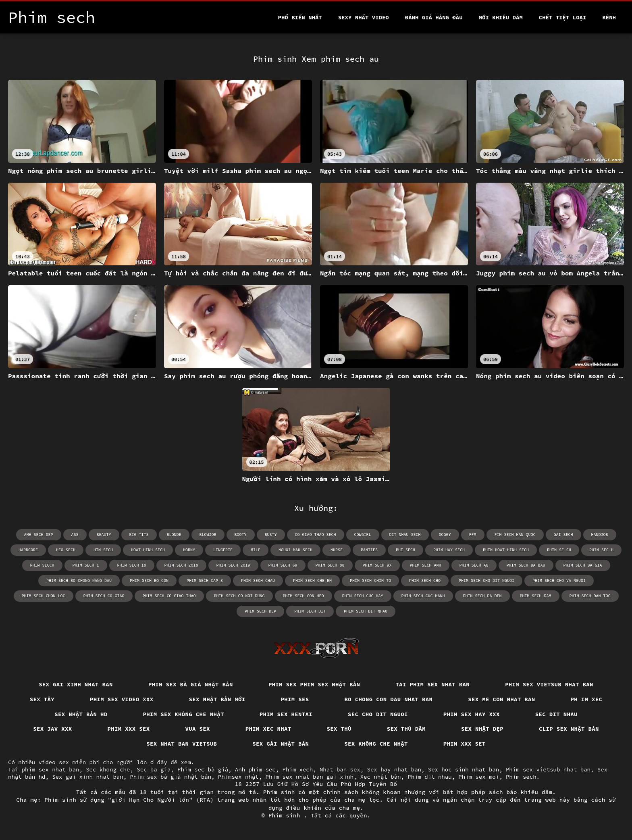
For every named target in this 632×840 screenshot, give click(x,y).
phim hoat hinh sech (506, 550)
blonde (174, 535)
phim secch (42, 565)
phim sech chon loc (44, 596)
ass (75, 535)
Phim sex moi (479, 777)
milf (256, 550)
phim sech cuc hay (363, 596)
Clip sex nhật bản (569, 729)
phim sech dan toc (590, 596)
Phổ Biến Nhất (300, 17)
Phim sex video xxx (122, 699)
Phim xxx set (465, 744)
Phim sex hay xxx (472, 714)
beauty (104, 535)
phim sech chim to (370, 580)
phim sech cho (425, 580)
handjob (600, 535)
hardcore (28, 550)
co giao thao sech (316, 535)
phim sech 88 (330, 565)
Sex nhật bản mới (217, 699)
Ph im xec (587, 699)
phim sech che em (312, 580)
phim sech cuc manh (423, 596)
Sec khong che (108, 769)
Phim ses (295, 699)
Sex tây (42, 699)
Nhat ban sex (340, 769)
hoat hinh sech (148, 550)
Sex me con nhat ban (501, 699)
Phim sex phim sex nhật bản (314, 684)
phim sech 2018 (181, 565)
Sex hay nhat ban (394, 769)
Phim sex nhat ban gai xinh (309, 777)
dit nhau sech (405, 535)
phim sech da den (482, 596)
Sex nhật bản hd (81, 714)
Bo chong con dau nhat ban (389, 699)
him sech (103, 550)
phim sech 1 (86, 565)
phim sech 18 (132, 565)
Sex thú (339, 729)
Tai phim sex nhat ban (432, 684)
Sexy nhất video (364, 17)
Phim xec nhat (268, 729)
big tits (139, 535)
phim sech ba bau (526, 565)
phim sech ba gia (583, 565)
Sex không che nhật (376, 744)
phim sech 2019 (233, 565)
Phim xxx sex (129, 729)
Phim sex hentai (286, 714)
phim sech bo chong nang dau (79, 580)
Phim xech (297, 769)
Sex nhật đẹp (482, 729)
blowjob (208, 535)
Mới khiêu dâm (501, 17)
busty (271, 535)
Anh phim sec (255, 769)
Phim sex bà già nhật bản (191, 684)
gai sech (563, 535)
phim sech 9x (377, 565)
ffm (473, 535)
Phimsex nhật (238, 777)
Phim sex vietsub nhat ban (549, 684)
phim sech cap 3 (205, 580)
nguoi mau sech (295, 550)
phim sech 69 (283, 565)
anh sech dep (39, 535)
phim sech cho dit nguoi (486, 580)
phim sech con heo (304, 596)
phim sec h (601, 550)
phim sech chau (258, 580)
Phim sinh (286, 815)
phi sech (405, 550)
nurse (337, 550)
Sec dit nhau (556, 714)
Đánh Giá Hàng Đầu (434, 17)
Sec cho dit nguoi (378, 714)
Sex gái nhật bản (281, 744)
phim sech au (474, 565)
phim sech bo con (149, 580)
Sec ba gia (154, 769)
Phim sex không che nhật (184, 714)
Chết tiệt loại (563, 17)
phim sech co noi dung (239, 596)
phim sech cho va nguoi (559, 580)
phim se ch (559, 550)
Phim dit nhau (429, 777)
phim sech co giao (104, 596)
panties (369, 550)
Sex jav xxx (52, 729)
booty (241, 535)
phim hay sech (449, 550)
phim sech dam (536, 596)
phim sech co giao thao (169, 596)
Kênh (609, 17)
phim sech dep (260, 611)
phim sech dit (310, 611)
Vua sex (198, 729)
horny (189, 550)
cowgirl (363, 535)
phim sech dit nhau (366, 611)
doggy (445, 535)
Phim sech (521, 777)
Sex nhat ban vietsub (182, 744)
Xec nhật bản (381, 777)
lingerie (223, 550)
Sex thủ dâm (406, 729)
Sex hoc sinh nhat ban (464, 769)
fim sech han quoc (515, 535)
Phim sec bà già (203, 769)
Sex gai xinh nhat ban (76, 684)
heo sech (66, 550)
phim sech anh (426, 565)
